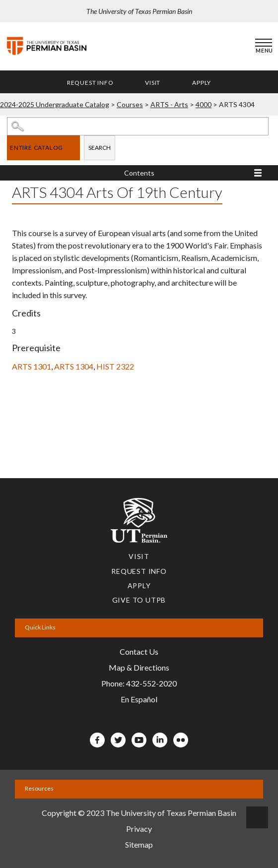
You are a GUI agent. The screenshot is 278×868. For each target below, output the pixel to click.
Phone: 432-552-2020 (139, 683)
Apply (202, 83)
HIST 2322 (115, 366)
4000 (204, 104)
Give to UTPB (139, 600)
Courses (130, 104)
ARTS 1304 (74, 366)
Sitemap (139, 844)
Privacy (139, 829)
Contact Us (139, 651)
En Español (139, 699)
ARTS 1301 (32, 366)
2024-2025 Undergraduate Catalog (55, 104)
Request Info (90, 83)
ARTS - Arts (169, 104)
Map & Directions (139, 667)
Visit (153, 83)
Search (100, 148)
